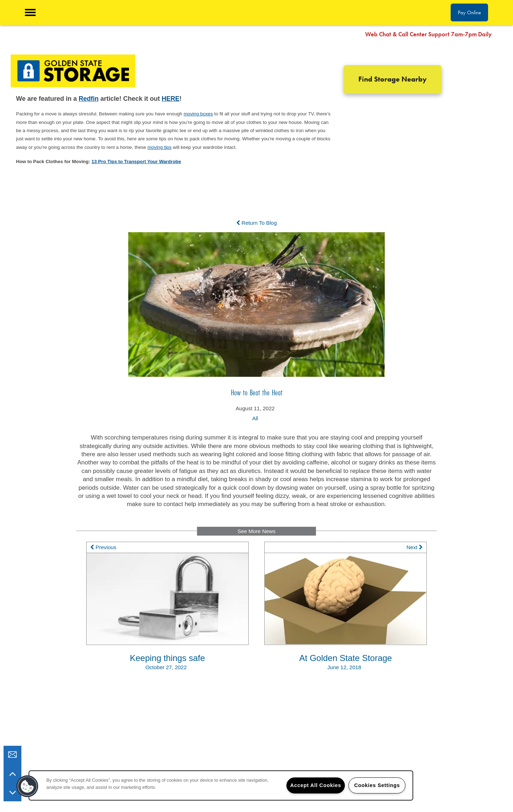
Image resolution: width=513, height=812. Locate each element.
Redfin (89, 99)
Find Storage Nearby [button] (393, 79)
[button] (502, 34)
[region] (221, 785)
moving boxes (198, 114)
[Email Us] (12, 755)
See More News (257, 531)
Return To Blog (256, 223)
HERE (171, 99)
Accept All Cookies (316, 785)
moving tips (159, 147)
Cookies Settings (377, 785)
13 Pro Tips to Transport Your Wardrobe (136, 162)
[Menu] (30, 12)
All (255, 418)
